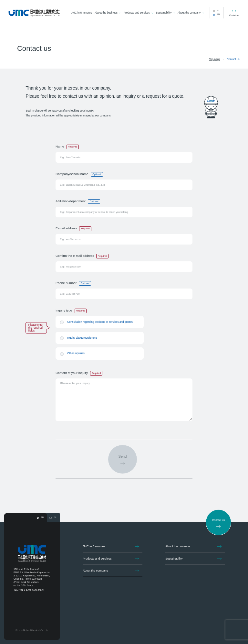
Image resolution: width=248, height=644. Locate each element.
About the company (189, 13)
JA (218, 11)
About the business (106, 13)
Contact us (234, 15)
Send (123, 456)
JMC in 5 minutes (82, 13)
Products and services (137, 13)
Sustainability (164, 13)
